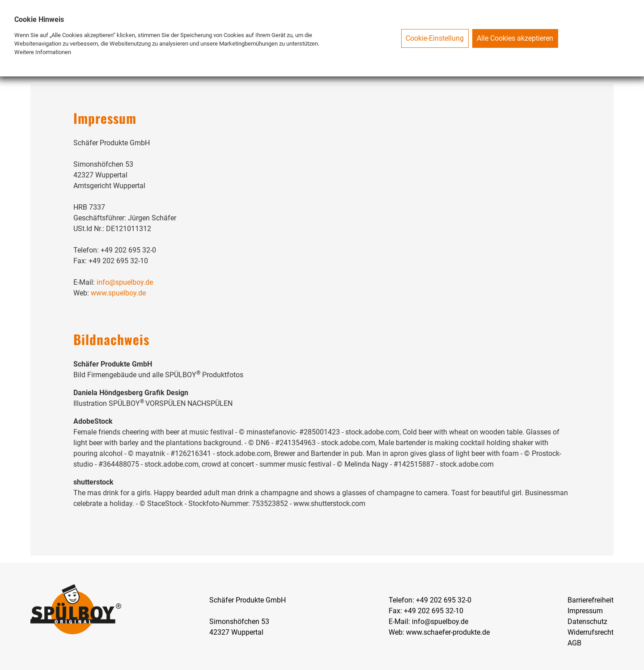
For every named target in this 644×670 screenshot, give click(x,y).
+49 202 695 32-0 (444, 600)
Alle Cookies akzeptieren (515, 38)
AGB (574, 643)
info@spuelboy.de (125, 282)
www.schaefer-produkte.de (448, 632)
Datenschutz (587, 622)
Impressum (585, 611)
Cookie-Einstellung (435, 38)
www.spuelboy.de (118, 293)
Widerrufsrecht (591, 632)
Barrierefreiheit (591, 600)
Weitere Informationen (43, 52)
